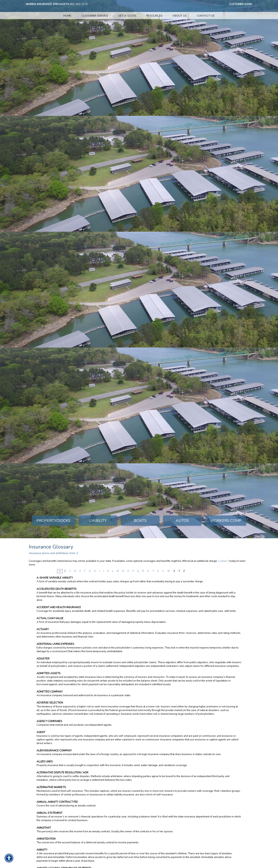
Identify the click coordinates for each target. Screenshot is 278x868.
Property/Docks (53, 521)
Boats (140, 521)
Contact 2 (223, 561)
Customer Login (241, 4)
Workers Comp (226, 521)
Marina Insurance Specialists (47, 4)
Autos (182, 521)
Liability (98, 521)
